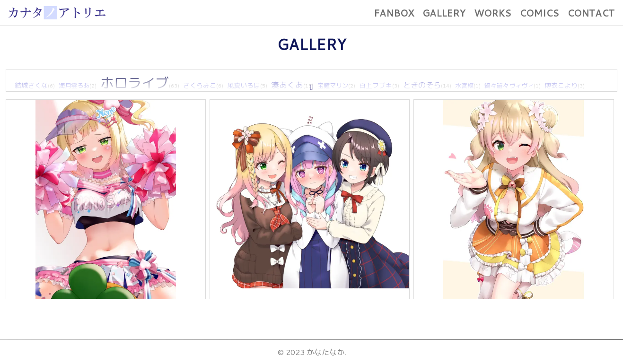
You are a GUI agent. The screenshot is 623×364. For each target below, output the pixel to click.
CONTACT (591, 13)
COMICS (539, 13)
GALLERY (444, 13)
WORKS (492, 13)
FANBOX (394, 13)
